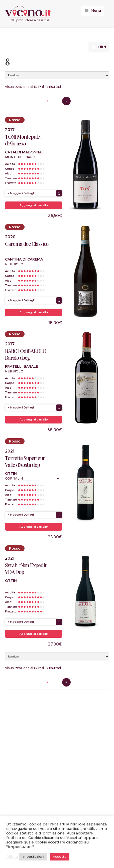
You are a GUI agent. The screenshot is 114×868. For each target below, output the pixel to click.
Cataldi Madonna (23, 152)
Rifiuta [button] (12, 857)
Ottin (11, 474)
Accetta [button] (60, 856)
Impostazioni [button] (33, 856)
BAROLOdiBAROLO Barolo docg (26, 354)
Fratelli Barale (22, 366)
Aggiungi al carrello (34, 205)
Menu (96, 11)
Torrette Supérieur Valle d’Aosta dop (25, 461)
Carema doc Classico (27, 244)
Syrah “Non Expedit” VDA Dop (27, 568)
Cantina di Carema (24, 259)
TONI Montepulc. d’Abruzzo (23, 140)
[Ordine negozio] (57, 75)
